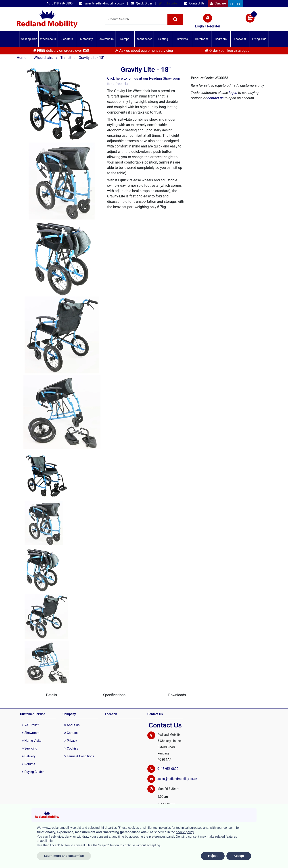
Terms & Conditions (79, 756)
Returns (29, 764)
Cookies (71, 748)
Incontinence (144, 39)
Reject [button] (213, 856)
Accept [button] (239, 856)
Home (22, 58)
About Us (72, 725)
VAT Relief (30, 725)
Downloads (177, 695)
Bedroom (221, 39)
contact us (216, 98)
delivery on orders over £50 (61, 51)
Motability (86, 39)
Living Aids (259, 39)
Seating (163, 39)
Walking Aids (29, 39)
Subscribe (168, 3)
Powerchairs (106, 39)
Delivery (29, 756)
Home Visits (32, 741)
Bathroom (201, 39)
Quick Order (142, 3)
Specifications (114, 695)
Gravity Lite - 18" (91, 58)
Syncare (218, 3)
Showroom (31, 733)
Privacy (71, 741)
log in (233, 93)
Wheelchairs (48, 39)
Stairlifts (182, 39)
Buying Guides (33, 772)
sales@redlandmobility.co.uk (102, 3)
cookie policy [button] (185, 832)
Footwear (240, 39)
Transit (66, 58)
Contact (71, 733)
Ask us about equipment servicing (144, 51)
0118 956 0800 (60, 3)
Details (51, 695)
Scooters (67, 39)
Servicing (30, 748)
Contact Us (194, 3)
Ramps (125, 39)
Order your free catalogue (227, 51)
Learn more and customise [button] (64, 856)
